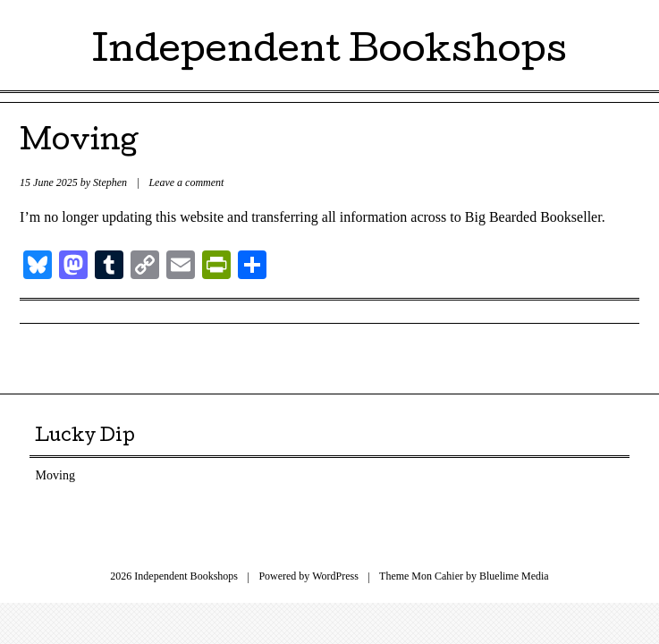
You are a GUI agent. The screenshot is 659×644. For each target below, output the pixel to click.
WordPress (335, 576)
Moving (79, 144)
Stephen (110, 182)
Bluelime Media (514, 576)
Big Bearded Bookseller (533, 217)
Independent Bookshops (329, 53)
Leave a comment (186, 182)
